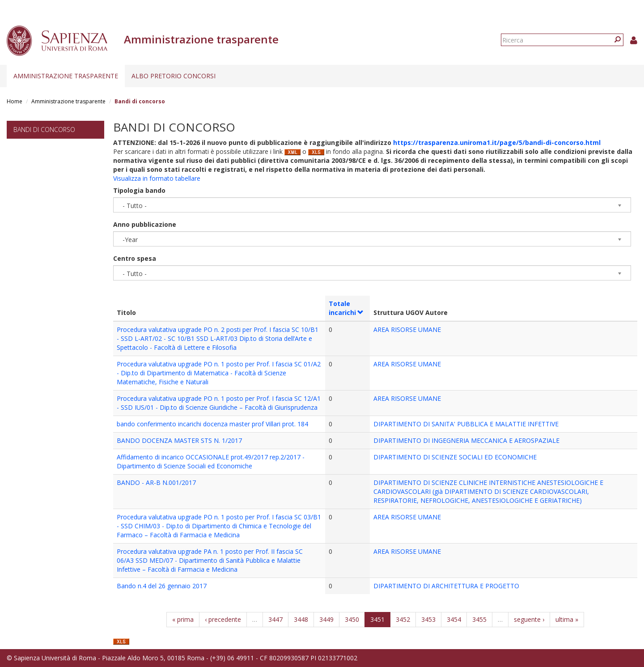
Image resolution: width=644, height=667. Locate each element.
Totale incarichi (346, 308)
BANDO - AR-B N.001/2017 (156, 482)
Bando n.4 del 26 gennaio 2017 (162, 586)
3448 (301, 619)
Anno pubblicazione (145, 224)
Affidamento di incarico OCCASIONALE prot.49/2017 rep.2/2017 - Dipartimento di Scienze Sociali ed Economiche (211, 461)
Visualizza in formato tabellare (157, 178)
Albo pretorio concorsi (174, 76)
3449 (326, 619)
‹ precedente (223, 619)
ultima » (567, 619)
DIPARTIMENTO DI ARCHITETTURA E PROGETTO (446, 586)
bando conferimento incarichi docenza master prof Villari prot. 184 (212, 424)
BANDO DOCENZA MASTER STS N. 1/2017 (179, 440)
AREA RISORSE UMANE (407, 329)
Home (15, 101)
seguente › (529, 619)
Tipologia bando (139, 190)
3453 (428, 619)
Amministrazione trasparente (66, 76)
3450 (352, 619)
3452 (403, 619)
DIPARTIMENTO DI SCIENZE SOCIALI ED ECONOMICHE (455, 457)
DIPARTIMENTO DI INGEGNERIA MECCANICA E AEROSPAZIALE (466, 440)
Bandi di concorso (44, 130)
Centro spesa (135, 258)
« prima (183, 619)
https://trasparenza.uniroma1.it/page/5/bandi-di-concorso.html (497, 142)
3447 (275, 619)
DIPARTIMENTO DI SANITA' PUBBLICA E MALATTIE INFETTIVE (466, 424)
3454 (454, 619)
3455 (479, 619)
